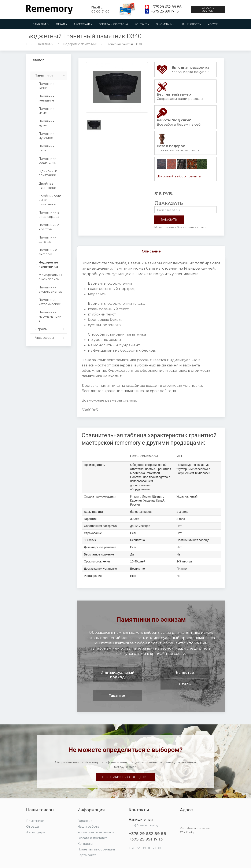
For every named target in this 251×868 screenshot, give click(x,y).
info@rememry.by (144, 825)
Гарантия (85, 821)
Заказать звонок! (208, 9)
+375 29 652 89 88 (166, 7)
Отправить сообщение (125, 777)
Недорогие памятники (80, 44)
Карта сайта (87, 855)
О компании (165, 24)
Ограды (62, 24)
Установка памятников (96, 832)
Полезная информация (96, 849)
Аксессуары (83, 24)
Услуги (213, 24)
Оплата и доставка (113, 24)
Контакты (142, 24)
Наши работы (191, 24)
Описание (151, 251)
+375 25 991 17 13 (165, 11)
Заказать (169, 220)
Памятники (41, 24)
